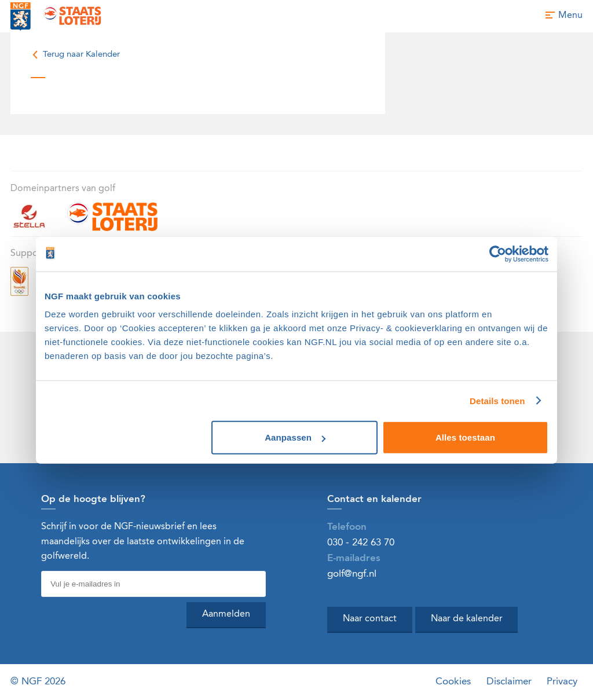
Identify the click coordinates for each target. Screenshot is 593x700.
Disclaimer (509, 682)
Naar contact (370, 619)
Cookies (453, 682)
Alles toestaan (465, 437)
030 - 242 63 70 (361, 543)
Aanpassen (295, 437)
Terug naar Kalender (75, 55)
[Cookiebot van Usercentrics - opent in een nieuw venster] (498, 254)
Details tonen (497, 400)
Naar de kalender (467, 619)
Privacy (562, 682)
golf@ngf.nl (352, 574)
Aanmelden (226, 614)
